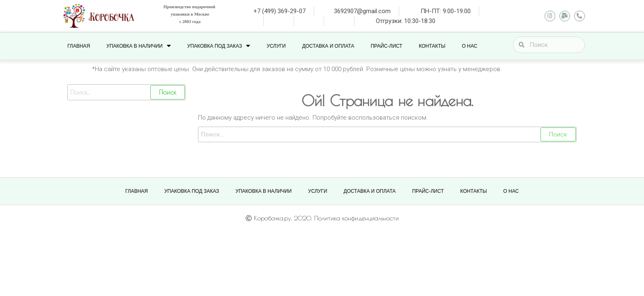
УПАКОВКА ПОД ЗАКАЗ (219, 46)
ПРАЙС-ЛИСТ (386, 46)
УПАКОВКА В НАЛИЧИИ (139, 46)
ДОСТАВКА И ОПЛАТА (328, 46)
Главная (79, 46)
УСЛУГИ (276, 46)
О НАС (469, 46)
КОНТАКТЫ (432, 46)
